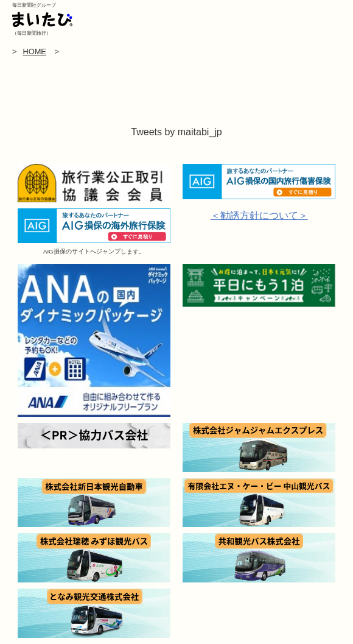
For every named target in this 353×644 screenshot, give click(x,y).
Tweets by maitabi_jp (176, 132)
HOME (34, 51)
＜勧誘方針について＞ (259, 215)
